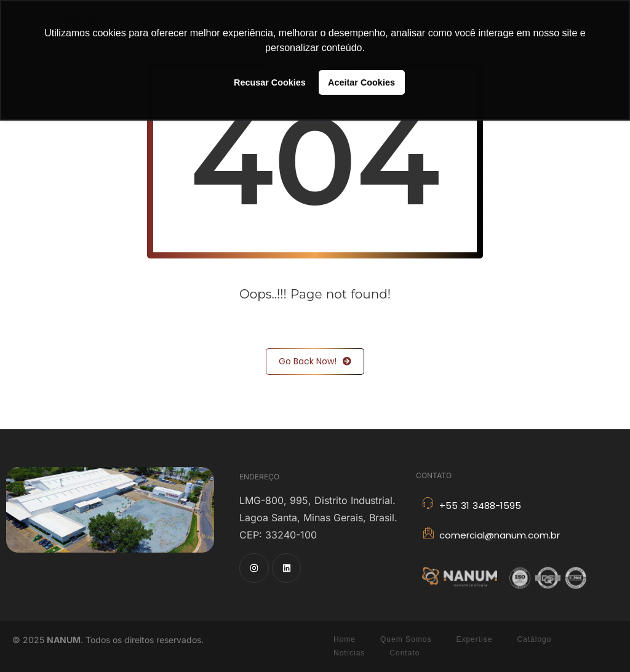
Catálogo (534, 639)
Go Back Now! (315, 362)
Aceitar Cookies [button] (361, 82)
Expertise (474, 639)
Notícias (349, 653)
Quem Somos (406, 639)
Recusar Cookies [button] (270, 82)
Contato (405, 653)
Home (345, 639)
